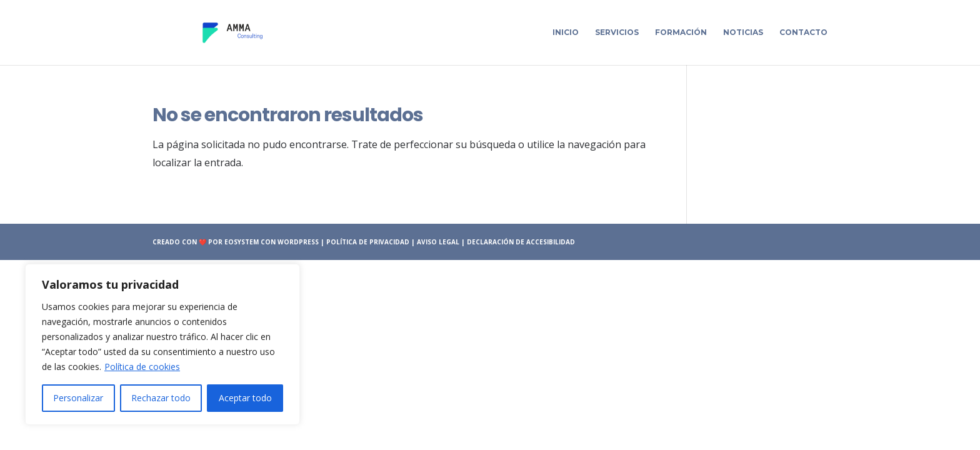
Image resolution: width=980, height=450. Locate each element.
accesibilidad (551, 242)
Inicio (566, 32)
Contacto (803, 32)
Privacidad (389, 242)
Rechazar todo (161, 398)
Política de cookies (142, 367)
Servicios (617, 32)
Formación (681, 32)
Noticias (743, 32)
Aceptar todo (245, 398)
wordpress (298, 242)
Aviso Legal (439, 242)
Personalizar (78, 398)
